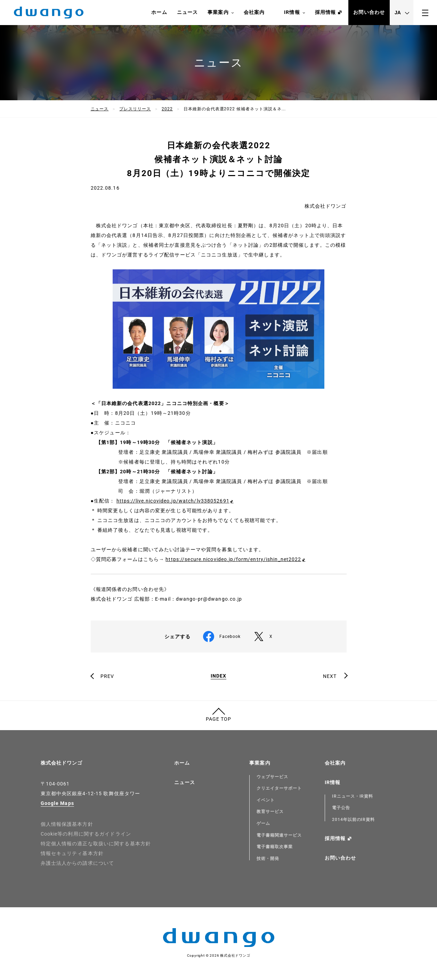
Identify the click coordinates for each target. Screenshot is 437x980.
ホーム (159, 12)
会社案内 (254, 12)
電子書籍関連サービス (279, 835)
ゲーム (263, 823)
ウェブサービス (272, 777)
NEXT (330, 676)
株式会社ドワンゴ (62, 763)
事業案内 (221, 13)
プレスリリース (135, 109)
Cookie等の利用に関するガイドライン (86, 834)
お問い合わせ (369, 12)
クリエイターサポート (279, 788)
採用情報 (325, 12)
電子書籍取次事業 (275, 847)
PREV (107, 676)
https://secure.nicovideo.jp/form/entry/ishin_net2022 (233, 559)
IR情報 (294, 13)
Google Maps (57, 803)
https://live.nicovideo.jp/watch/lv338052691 (173, 501)
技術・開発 (268, 859)
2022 (167, 109)
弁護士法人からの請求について (78, 863)
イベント (266, 800)
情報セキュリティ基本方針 (72, 853)
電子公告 (341, 808)
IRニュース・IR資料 (353, 796)
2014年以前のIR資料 (354, 820)
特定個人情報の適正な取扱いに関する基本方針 (96, 844)
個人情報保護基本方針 (67, 824)
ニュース (187, 12)
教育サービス (270, 812)
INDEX (219, 676)
